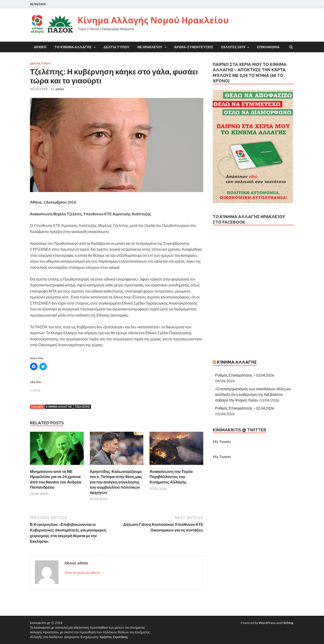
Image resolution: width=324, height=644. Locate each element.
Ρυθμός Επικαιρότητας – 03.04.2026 (245, 375)
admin (60, 89)
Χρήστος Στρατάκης (114, 637)
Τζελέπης (82, 407)
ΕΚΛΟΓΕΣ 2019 (233, 47)
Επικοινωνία (268, 47)
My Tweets (222, 441)
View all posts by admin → (84, 572)
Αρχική (40, 47)
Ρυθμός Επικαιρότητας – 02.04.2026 (245, 408)
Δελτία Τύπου (116, 47)
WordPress (267, 623)
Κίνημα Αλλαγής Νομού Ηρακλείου (153, 20)
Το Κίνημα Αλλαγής (73, 47)
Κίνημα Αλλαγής (59, 407)
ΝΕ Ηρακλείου (150, 47)
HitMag (288, 623)
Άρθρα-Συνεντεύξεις (194, 47)
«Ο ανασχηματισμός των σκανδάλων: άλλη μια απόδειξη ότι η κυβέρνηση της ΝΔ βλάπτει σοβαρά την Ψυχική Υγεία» (253, 394)
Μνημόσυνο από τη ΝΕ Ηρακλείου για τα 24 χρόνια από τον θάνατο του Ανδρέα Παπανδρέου (56, 479)
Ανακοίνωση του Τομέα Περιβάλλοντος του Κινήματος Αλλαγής (171, 477)
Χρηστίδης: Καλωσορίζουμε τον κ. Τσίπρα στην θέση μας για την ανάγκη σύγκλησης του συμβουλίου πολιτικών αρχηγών (116, 482)
